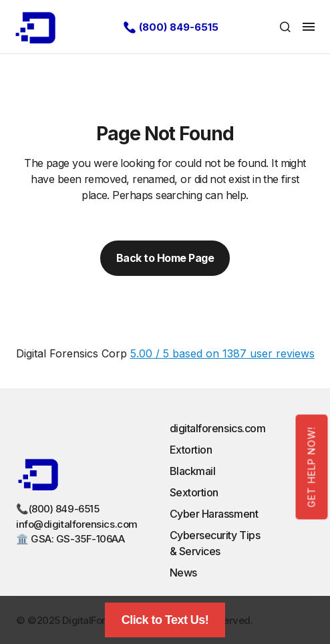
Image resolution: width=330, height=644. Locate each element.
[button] (285, 27)
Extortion (191, 450)
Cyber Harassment (214, 514)
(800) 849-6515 (179, 27)
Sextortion (194, 492)
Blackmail (193, 471)
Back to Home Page (165, 258)
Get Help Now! (312, 467)
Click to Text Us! (165, 620)
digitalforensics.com (217, 428)
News (183, 573)
